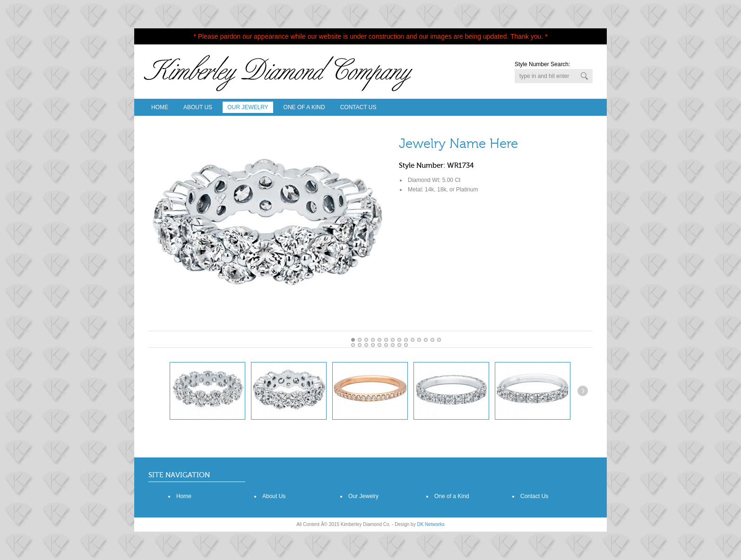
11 (426, 340)
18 (379, 345)
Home (160, 107)
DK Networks (431, 524)
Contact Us (358, 107)
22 (406, 345)
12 (432, 340)
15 (360, 345)
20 (393, 345)
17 (373, 345)
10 (419, 340)
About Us (198, 107)
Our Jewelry (248, 107)
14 (353, 345)
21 (399, 345)
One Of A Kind (304, 107)
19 (386, 345)
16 (366, 345)
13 (439, 340)
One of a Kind (452, 496)
